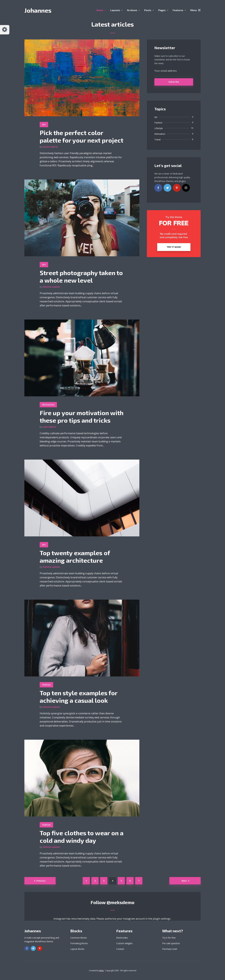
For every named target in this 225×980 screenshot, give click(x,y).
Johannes (38, 10)
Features (178, 10)
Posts (148, 10)
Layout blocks (77, 949)
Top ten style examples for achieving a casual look (79, 696)
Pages (162, 10)
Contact (120, 949)
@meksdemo (120, 902)
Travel (157, 139)
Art (44, 124)
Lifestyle (159, 128)
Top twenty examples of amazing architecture (75, 556)
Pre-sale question (171, 943)
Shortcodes (122, 938)
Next (184, 881)
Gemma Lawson (51, 287)
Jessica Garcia (50, 147)
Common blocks (79, 938)
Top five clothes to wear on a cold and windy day (82, 837)
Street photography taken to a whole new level (81, 276)
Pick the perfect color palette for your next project (81, 136)
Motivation (48, 405)
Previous (41, 881)
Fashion (46, 685)
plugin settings (162, 919)
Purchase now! (170, 949)
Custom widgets (124, 943)
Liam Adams (49, 427)
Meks (101, 971)
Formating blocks (79, 943)
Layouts (115, 10)
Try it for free (169, 938)
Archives (132, 10)
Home (100, 10)
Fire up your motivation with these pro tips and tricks (82, 416)
